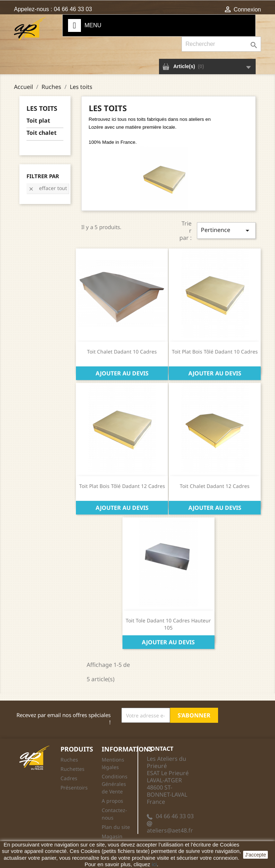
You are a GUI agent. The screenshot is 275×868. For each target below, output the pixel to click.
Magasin (112, 836)
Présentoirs (74, 788)
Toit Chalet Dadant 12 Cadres (215, 486)
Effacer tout (48, 188)
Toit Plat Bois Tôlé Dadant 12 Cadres (122, 486)
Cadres (69, 778)
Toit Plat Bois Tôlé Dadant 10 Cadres (215, 352)
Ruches (69, 760)
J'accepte (255, 855)
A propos (112, 801)
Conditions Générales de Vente (115, 784)
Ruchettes (73, 769)
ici (154, 864)
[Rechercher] (221, 44)
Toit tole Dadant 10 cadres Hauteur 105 (168, 624)
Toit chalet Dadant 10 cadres (122, 352)
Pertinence (226, 230)
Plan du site (116, 827)
